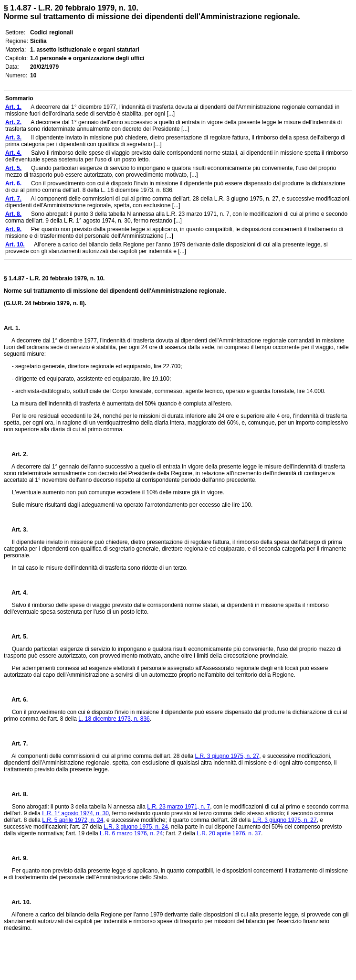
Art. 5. (16, 637)
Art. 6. (16, 700)
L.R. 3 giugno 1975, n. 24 (136, 827)
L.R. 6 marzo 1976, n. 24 (131, 833)
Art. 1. (12, 328)
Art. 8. (16, 794)
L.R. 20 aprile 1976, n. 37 (229, 833)
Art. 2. (16, 454)
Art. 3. (16, 530)
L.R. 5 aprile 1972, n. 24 (73, 820)
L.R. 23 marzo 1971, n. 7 (178, 807)
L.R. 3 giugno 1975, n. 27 (227, 756)
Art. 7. (16, 744)
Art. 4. (16, 593)
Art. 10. (17, 902)
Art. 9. (16, 858)
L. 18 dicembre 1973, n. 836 (114, 719)
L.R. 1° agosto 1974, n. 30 (75, 813)
